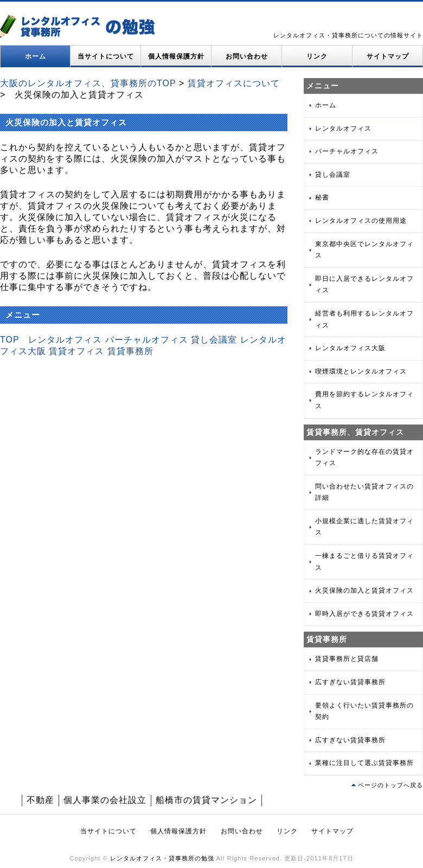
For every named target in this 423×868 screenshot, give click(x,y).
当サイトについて (106, 56)
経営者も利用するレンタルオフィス (364, 319)
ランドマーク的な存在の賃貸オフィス (364, 458)
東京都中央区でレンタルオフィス (364, 250)
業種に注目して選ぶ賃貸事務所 (364, 763)
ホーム (36, 56)
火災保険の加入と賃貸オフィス (364, 590)
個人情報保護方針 (176, 56)
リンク (317, 56)
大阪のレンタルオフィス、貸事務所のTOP (88, 83)
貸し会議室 (214, 340)
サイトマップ (388, 56)
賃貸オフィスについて (234, 83)
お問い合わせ (247, 56)
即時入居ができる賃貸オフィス (364, 614)
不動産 (40, 800)
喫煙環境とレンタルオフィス (361, 371)
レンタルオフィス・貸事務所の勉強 (162, 858)
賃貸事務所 (130, 351)
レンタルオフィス (65, 340)
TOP (9, 340)
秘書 (322, 197)
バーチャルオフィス (147, 340)
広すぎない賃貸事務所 (350, 682)
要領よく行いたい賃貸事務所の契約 (364, 711)
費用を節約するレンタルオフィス (364, 400)
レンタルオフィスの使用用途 (361, 221)
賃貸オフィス (76, 351)
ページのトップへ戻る (390, 785)
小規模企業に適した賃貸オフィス (364, 527)
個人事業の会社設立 (105, 800)
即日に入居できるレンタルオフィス (364, 285)
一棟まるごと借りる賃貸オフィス (364, 562)
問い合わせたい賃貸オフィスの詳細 (364, 492)
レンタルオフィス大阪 (350, 348)
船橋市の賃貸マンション (206, 800)
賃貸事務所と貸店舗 (347, 659)
